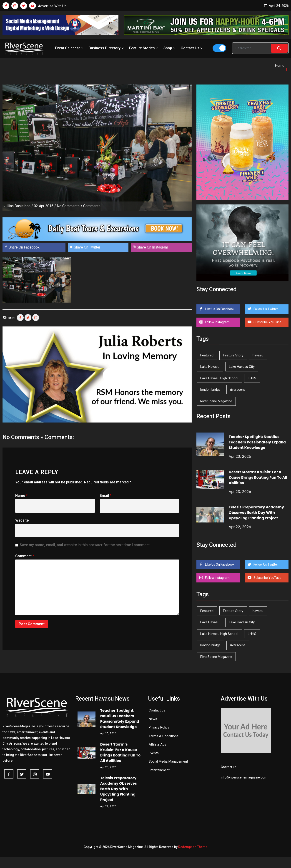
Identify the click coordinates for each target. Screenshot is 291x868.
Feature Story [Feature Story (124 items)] (233, 355)
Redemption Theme (193, 847)
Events (154, 753)
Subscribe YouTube (267, 322)
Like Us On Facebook (219, 309)
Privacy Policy (159, 727)
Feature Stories (144, 48)
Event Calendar (70, 48)
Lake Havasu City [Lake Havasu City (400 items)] (242, 367)
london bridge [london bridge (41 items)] (210, 390)
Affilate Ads (157, 744)
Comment (25, 556)
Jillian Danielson (17, 206)
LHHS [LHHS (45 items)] (252, 378)
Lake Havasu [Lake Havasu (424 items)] (210, 367)
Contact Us (192, 48)
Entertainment (159, 770)
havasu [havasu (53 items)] (258, 355)
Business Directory (107, 48)
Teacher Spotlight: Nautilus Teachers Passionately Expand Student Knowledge (257, 442)
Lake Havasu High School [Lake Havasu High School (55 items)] (219, 378)
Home (280, 66)
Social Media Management (168, 761)
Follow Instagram (217, 322)
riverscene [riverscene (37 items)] (238, 390)
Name (21, 496)
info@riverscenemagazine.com (244, 777)
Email (106, 496)
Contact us (157, 710)
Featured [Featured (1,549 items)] (207, 355)
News (153, 719)
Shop (170, 48)
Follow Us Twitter (265, 309)
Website (22, 520)
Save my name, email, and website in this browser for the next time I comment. (85, 545)
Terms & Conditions (164, 736)
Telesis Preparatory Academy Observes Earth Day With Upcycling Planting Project (256, 513)
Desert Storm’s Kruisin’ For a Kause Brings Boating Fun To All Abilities (258, 477)
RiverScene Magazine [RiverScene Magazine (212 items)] (216, 401)
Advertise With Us (52, 6)
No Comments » (70, 206)
